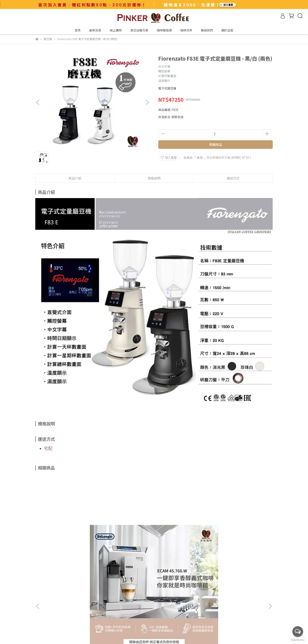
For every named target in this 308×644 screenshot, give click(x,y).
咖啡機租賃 (164, 30)
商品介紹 (75, 178)
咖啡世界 (186, 30)
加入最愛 (169, 157)
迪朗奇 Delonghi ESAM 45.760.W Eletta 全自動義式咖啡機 (67, 531)
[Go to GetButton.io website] (298, 640)
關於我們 (41, 577)
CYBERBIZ (140, 633)
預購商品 (216, 144)
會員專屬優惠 (44, 593)
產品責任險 (86, 577)
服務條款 (64, 593)
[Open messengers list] (298, 632)
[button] (147, 102)
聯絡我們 (207, 30)
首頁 (78, 30)
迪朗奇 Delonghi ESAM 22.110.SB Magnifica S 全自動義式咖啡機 (125, 531)
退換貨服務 (83, 593)
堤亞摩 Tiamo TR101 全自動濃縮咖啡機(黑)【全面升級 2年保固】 (241, 531)
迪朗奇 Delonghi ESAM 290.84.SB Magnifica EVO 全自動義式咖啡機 (183, 531)
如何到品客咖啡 (63, 577)
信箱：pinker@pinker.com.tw (56, 617)
